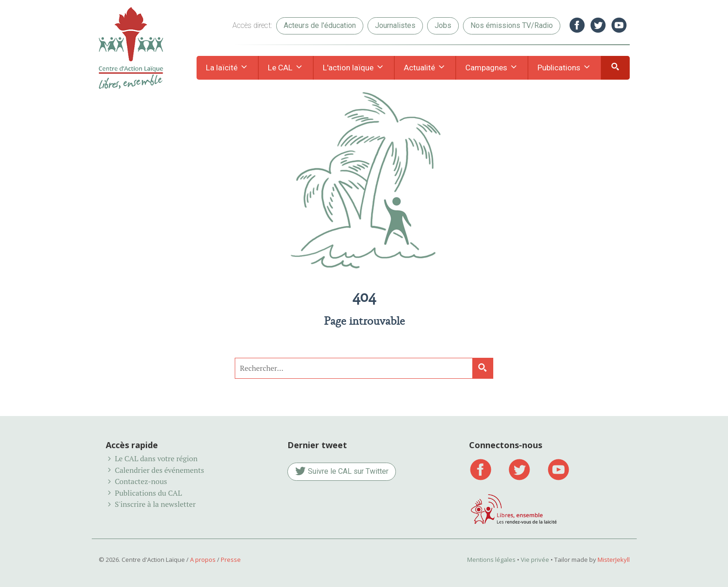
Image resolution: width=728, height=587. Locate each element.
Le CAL (286, 68)
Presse (231, 560)
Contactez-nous (141, 481)
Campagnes (492, 68)
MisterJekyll (614, 560)
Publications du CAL (148, 493)
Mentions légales (491, 560)
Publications (565, 68)
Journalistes (395, 25)
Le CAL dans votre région (156, 458)
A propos (203, 560)
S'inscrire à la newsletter (155, 504)
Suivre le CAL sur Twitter (342, 472)
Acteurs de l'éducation (320, 25)
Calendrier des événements (159, 470)
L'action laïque (354, 68)
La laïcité (227, 68)
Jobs (443, 25)
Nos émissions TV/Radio (512, 25)
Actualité (425, 68)
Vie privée (535, 560)
